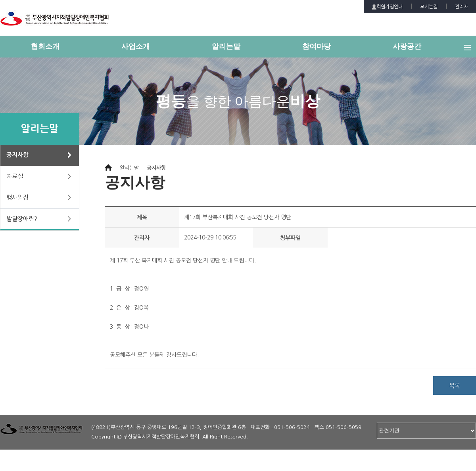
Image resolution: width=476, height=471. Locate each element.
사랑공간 (407, 46)
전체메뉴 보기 (470, 51)
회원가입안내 (387, 7)
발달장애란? (22, 219)
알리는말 (226, 46)
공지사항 (17, 155)
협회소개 (45, 46)
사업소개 (136, 46)
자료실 (15, 176)
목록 (455, 386)
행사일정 (17, 197)
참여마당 (317, 46)
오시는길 (429, 7)
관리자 (462, 7)
